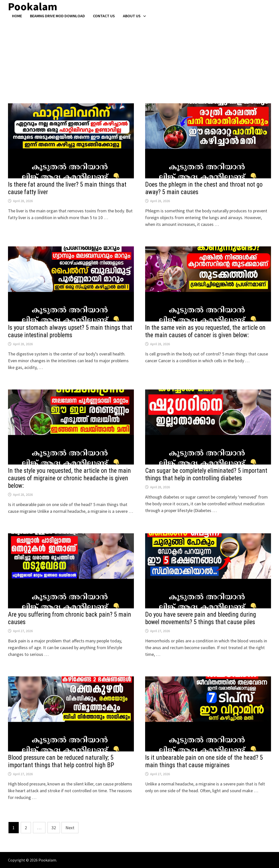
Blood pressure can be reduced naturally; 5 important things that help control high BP (61, 761)
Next (70, 828)
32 (54, 828)
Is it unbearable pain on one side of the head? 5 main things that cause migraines (204, 761)
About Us (132, 16)
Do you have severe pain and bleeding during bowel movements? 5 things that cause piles (201, 618)
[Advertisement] (139, 56)
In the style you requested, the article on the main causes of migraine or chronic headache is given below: (69, 478)
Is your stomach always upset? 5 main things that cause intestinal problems (70, 331)
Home (17, 16)
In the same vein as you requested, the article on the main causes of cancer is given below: (205, 331)
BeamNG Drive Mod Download (57, 16)
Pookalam (47, 860)
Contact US (104, 16)
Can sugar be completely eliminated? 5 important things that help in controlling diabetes (206, 474)
